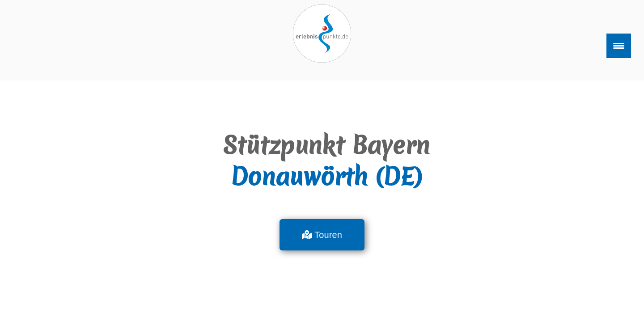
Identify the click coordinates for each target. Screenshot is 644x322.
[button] (322, 235)
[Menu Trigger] (619, 46)
